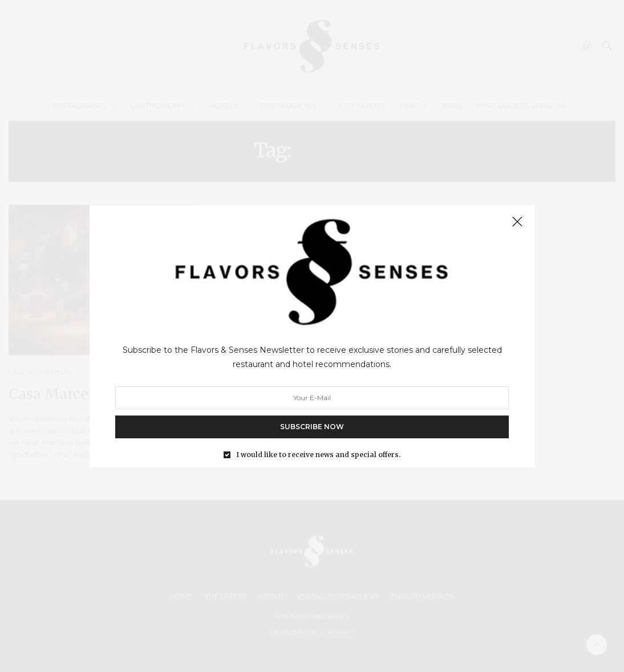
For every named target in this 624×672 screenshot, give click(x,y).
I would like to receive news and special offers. (318, 454)
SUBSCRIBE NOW (312, 426)
